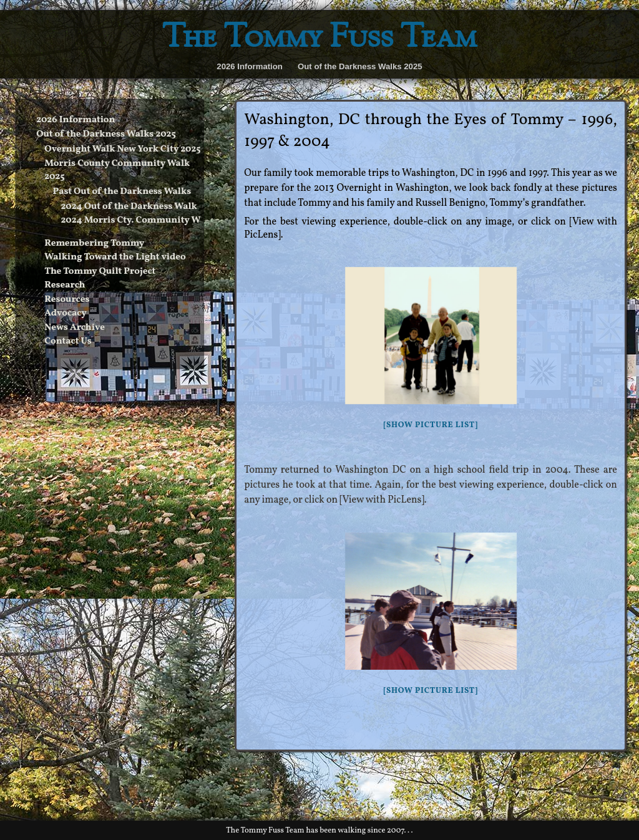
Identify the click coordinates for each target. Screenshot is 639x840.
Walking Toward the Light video (115, 257)
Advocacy (66, 313)
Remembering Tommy (94, 244)
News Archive (75, 328)
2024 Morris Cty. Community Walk (138, 220)
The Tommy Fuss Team (319, 39)
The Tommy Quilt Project (100, 272)
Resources (67, 300)
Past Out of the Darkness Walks (122, 192)
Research (65, 285)
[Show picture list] (430, 425)
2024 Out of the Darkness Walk (129, 207)
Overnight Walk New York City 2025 (122, 149)
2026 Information (250, 66)
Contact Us (68, 341)
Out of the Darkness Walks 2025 (360, 66)
